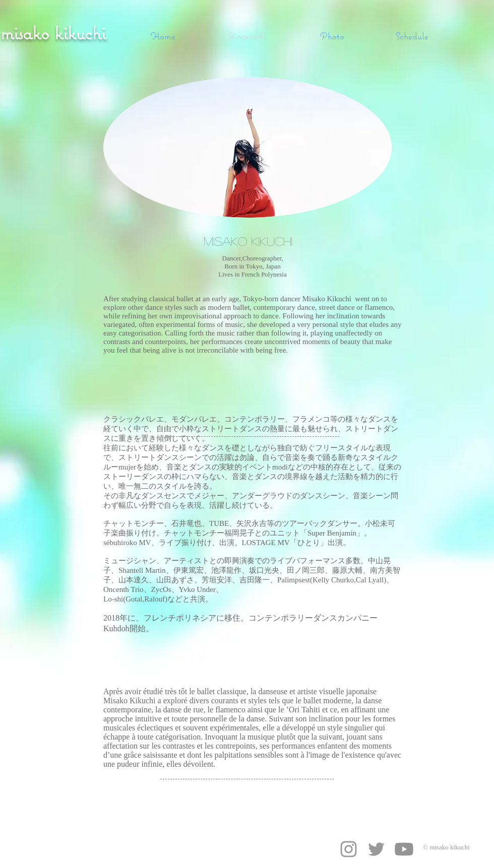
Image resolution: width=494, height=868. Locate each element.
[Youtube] (404, 849)
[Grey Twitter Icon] (376, 849)
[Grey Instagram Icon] (349, 849)
